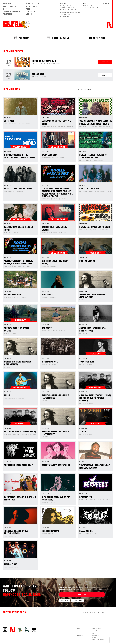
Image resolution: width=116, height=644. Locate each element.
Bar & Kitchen (9, 6)
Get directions (65, 16)
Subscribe (82, 594)
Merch (29, 14)
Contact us (31, 11)
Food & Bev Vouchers (98, 639)
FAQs (28, 9)
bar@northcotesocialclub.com (70, 13)
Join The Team (32, 4)
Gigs (5, 9)
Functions (8, 14)
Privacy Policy (97, 630)
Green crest (20, 630)
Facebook (64, 601)
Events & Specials (11, 11)
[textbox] (96, 89)
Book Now (7, 4)
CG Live (34, 630)
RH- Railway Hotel (27, 630)
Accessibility (32, 6)
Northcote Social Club (16, 24)
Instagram (77, 601)
